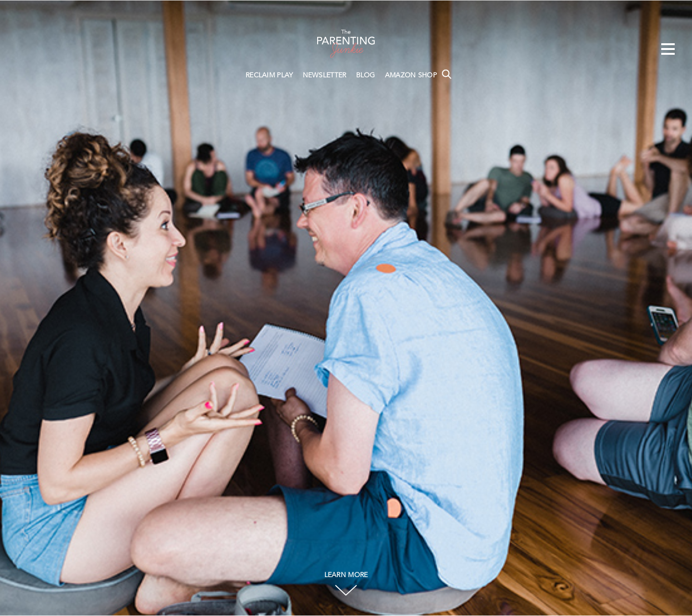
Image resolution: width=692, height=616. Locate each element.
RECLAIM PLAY (269, 75)
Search (446, 74)
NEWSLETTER (325, 75)
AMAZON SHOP (411, 75)
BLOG (366, 75)
